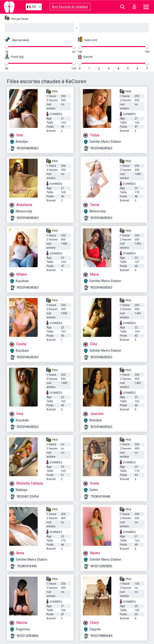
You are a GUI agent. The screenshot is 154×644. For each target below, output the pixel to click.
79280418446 (100, 496)
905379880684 (101, 636)
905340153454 (28, 496)
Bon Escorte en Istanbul (70, 7)
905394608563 (28, 148)
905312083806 (101, 566)
